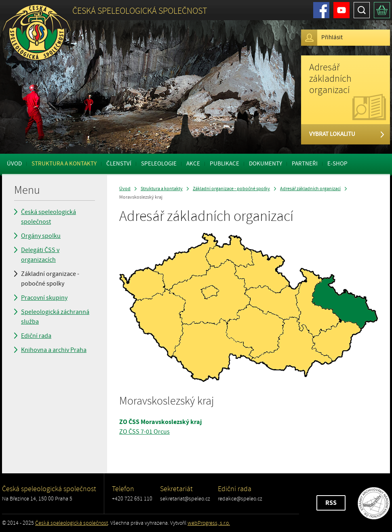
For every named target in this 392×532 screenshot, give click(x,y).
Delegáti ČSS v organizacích (40, 255)
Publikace (224, 164)
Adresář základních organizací (310, 189)
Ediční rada (36, 336)
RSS (331, 503)
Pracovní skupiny (44, 298)
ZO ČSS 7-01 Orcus (144, 432)
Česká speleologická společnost (48, 217)
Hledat (362, 10)
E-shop (337, 164)
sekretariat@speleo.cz (185, 499)
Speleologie (159, 164)
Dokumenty (266, 164)
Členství (119, 164)
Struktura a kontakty (64, 164)
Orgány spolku (41, 236)
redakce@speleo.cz (240, 499)
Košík (382, 10)
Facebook (321, 10)
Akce (193, 164)
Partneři (305, 164)
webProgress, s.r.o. (209, 523)
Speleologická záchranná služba (55, 317)
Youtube (341, 10)
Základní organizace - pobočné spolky (50, 279)
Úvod (14, 164)
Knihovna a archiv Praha (54, 350)
